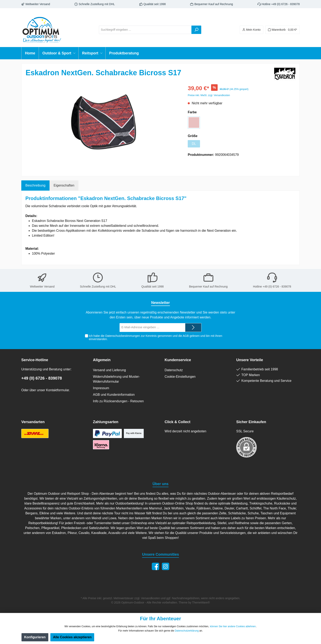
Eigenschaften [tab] (64, 185)
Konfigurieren (35, 637)
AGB (186, 336)
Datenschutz (174, 370)
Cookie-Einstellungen (180, 377)
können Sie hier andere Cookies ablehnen (233, 626)
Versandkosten (151, 598)
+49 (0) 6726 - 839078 (42, 378)
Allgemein (102, 360)
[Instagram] (166, 566)
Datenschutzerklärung (187, 631)
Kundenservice (178, 360)
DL (194, 144)
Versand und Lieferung (109, 370)
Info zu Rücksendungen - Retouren (118, 401)
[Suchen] (196, 30)
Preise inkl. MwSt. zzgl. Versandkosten (209, 95)
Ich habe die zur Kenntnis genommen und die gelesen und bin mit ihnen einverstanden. (155, 338)
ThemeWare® (201, 602)
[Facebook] (155, 566)
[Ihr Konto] (251, 30)
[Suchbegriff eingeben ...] (145, 30)
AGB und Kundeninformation (114, 395)
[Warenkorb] (283, 30)
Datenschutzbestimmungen (123, 336)
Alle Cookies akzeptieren (72, 637)
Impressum (101, 388)
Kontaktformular (58, 390)
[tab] (35, 185)
